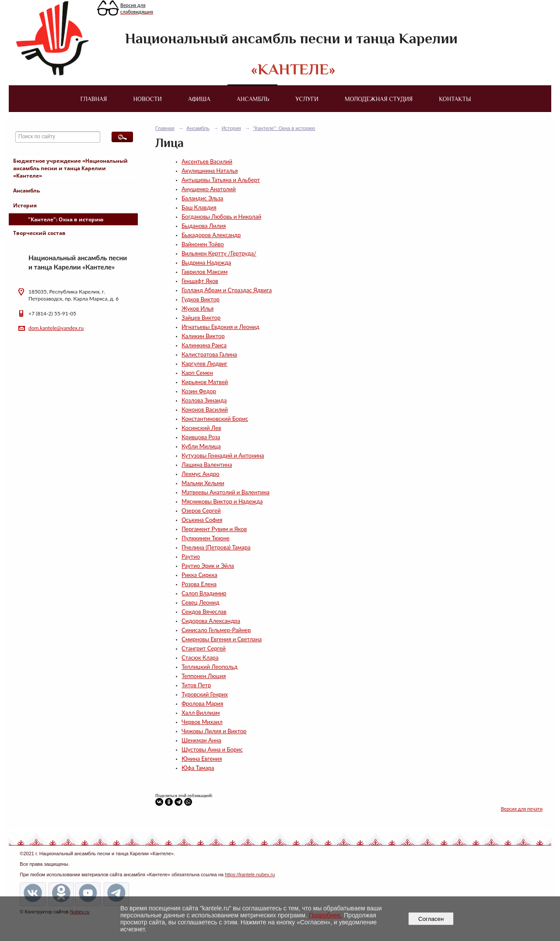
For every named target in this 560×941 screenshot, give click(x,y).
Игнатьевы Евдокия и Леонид (220, 327)
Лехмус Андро (200, 474)
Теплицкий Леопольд (210, 667)
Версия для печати (522, 809)
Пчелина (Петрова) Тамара (216, 547)
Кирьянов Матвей (205, 382)
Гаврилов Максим (205, 272)
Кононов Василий (205, 409)
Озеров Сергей (201, 511)
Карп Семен (197, 373)
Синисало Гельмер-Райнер (216, 630)
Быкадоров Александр (211, 235)
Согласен (431, 919)
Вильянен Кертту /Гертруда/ (219, 253)
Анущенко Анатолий (209, 189)
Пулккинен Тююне (206, 538)
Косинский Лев (201, 428)
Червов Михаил (202, 722)
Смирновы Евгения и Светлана (222, 639)
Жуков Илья (198, 308)
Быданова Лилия (204, 226)
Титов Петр (196, 685)
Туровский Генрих (205, 694)
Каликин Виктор (203, 336)
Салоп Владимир (204, 593)
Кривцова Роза (201, 437)
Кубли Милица (201, 446)
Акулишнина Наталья (210, 171)
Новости (148, 99)
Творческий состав (39, 233)
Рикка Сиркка (199, 575)
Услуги (307, 99)
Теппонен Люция (204, 676)
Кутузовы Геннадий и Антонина (223, 455)
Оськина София (202, 520)
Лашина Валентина (207, 465)
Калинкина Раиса (204, 345)
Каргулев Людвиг (205, 364)
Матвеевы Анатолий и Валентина (226, 492)
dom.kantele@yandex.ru (56, 328)
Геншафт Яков (200, 281)
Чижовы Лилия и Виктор (214, 731)
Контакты (455, 99)
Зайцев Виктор (201, 318)
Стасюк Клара (200, 658)
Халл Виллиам (201, 713)
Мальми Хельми (203, 483)
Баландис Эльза (202, 198)
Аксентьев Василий (207, 161)
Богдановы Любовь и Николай (221, 217)
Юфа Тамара (198, 768)
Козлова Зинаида (204, 400)
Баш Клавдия (199, 207)
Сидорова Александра (211, 621)
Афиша (199, 99)
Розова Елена (199, 584)
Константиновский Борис (215, 419)
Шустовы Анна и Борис (212, 749)
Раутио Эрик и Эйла (208, 566)
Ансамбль (253, 99)
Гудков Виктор (201, 299)
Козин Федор (199, 391)
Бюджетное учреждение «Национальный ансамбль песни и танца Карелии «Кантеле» (70, 168)
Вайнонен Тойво (203, 244)
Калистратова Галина (209, 354)
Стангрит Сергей (204, 648)
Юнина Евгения (202, 759)
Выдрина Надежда (206, 262)
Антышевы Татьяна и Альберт (221, 180)
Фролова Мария (202, 703)
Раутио (191, 556)
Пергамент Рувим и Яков (214, 529)
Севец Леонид (200, 602)
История (25, 205)
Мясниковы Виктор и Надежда (222, 501)
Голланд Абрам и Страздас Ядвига (227, 290)
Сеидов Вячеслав (204, 612)
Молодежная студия (379, 99)
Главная (93, 99)
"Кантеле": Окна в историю (66, 219)
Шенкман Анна (201, 740)
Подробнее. (326, 915)
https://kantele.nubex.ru (250, 875)
